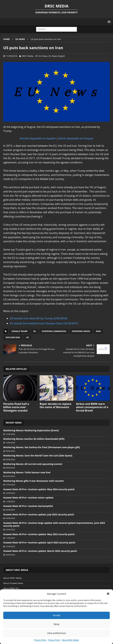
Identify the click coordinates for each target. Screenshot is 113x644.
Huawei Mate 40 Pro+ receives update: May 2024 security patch (39, 489)
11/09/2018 (11, 56)
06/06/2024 (10, 476)
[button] (108, 594)
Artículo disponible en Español (38, 138)
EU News (43, 56)
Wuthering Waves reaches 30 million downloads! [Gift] (34, 439)
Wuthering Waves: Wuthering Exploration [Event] (31, 430)
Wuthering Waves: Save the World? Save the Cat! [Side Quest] (38, 456)
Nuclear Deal (13, 337)
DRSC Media (28, 56)
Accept (56, 615)
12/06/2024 (10, 434)
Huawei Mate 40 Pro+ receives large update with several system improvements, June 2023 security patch (54, 524)
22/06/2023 (10, 530)
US (28, 337)
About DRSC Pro (11, 588)
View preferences (56, 633)
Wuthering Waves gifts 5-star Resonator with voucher (34, 481)
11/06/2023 (10, 538)
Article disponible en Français (76, 138)
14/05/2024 (10, 493)
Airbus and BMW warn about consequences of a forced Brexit (92, 407)
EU (35, 331)
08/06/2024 (10, 468)
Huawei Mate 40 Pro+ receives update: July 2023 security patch (39, 514)
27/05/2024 (10, 485)
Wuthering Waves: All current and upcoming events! (33, 464)
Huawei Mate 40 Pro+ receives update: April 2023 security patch (39, 543)
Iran (98, 331)
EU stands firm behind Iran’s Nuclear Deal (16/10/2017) (44, 323)
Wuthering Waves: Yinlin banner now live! (27, 472)
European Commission (54, 331)
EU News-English (57, 56)
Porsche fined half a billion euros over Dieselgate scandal (16, 407)
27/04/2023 (10, 546)
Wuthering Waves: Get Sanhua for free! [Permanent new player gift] (42, 447)
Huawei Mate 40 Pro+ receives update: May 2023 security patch (39, 534)
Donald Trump (20, 331)
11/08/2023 (10, 501)
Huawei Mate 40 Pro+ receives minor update (28, 498)
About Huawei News (13, 583)
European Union (81, 331)
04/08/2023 (10, 518)
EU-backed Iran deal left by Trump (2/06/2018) (39, 318)
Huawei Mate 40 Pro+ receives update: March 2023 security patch (40, 551)
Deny (56, 624)
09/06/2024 (10, 451)
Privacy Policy (40, 640)
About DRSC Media (70, 640)
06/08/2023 (10, 510)
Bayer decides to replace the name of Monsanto (55, 406)
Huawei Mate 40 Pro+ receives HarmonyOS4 (28, 506)
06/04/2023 (10, 555)
